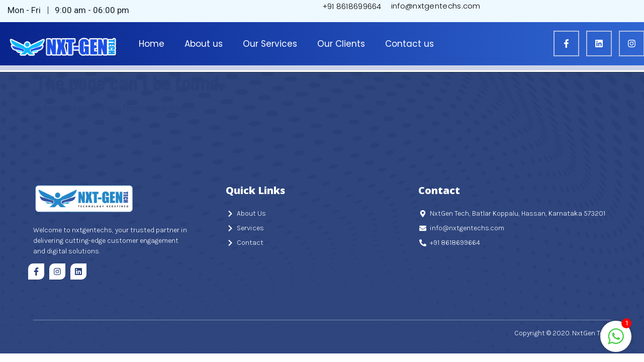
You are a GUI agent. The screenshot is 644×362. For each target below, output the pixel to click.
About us (204, 44)
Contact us (409, 44)
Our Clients (341, 44)
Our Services (270, 44)
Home (152, 44)
